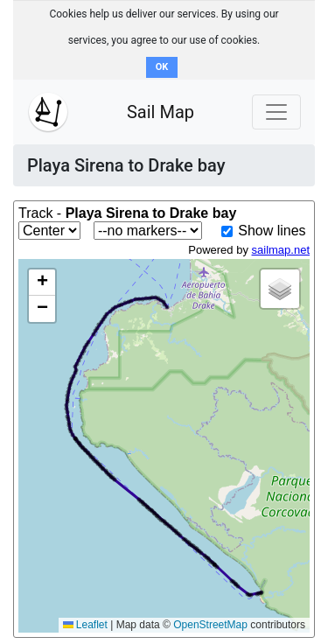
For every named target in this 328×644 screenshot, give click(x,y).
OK (162, 67)
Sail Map (161, 112)
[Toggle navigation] (276, 112)
